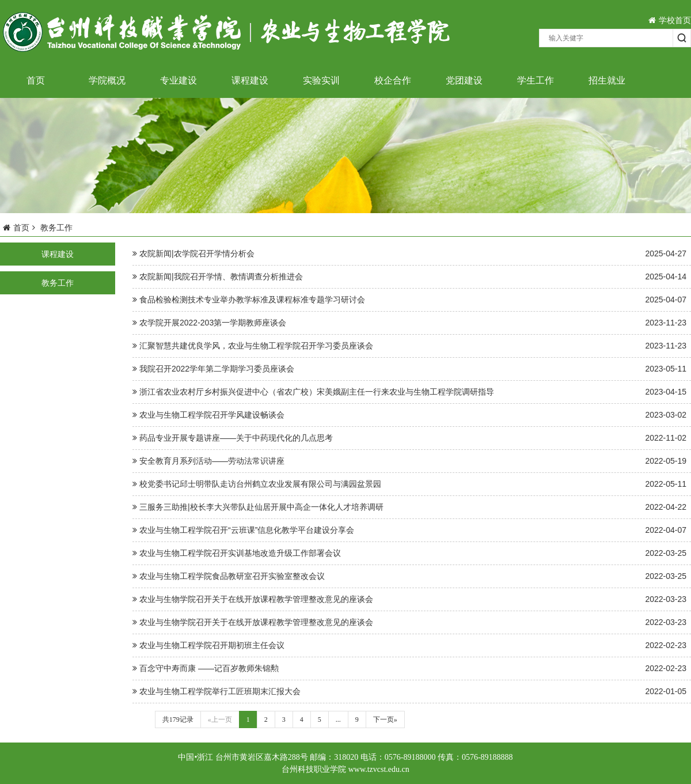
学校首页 (670, 20)
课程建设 (250, 80)
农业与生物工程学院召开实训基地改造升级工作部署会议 (409, 553)
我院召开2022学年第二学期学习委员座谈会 (409, 369)
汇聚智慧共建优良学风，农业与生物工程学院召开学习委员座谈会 (409, 346)
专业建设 (179, 80)
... (338, 719)
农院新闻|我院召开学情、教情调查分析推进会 (409, 277)
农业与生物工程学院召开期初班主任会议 (409, 645)
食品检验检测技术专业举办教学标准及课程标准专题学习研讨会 (409, 300)
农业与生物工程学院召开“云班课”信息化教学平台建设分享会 (409, 530)
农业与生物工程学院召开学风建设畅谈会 (409, 415)
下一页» (385, 719)
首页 (36, 80)
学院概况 (107, 80)
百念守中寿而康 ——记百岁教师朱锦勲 (409, 669)
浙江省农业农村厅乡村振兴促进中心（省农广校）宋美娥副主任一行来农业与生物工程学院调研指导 (409, 392)
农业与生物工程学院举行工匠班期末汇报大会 (409, 692)
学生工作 (536, 80)
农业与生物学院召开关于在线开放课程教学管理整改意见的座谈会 (409, 599)
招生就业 (607, 80)
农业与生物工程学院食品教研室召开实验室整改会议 (409, 576)
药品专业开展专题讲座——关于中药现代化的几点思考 (409, 438)
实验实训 (321, 80)
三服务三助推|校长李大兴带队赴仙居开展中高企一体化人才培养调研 (409, 507)
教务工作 (58, 283)
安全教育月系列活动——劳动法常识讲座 (409, 461)
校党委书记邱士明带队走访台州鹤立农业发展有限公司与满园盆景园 (409, 484)
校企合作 (393, 80)
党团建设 (464, 80)
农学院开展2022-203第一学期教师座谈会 (409, 323)
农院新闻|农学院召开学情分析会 (409, 254)
